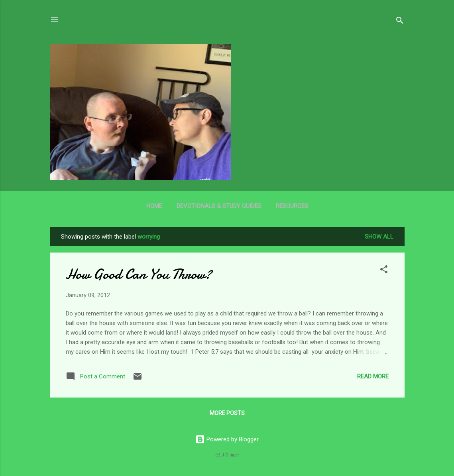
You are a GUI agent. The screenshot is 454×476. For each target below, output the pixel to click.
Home (154, 206)
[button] (384, 271)
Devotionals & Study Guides (219, 206)
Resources (292, 206)
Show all (379, 237)
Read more (373, 376)
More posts (227, 413)
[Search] (400, 22)
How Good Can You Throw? (139, 274)
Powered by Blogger (227, 439)
